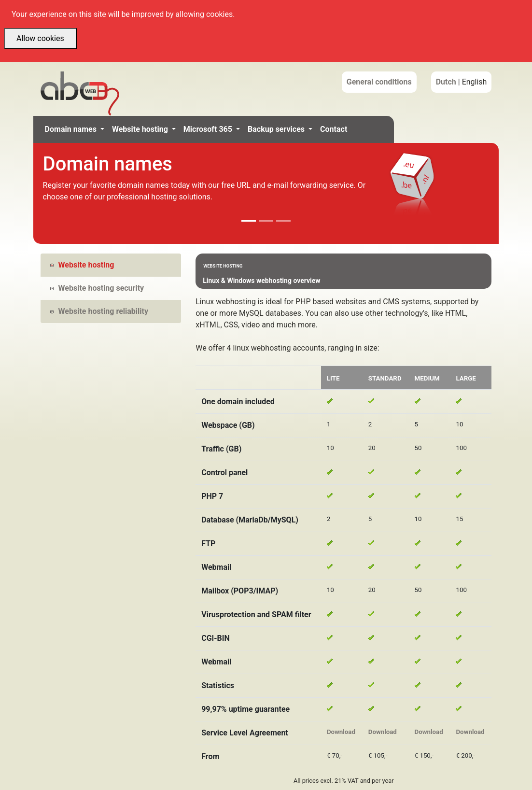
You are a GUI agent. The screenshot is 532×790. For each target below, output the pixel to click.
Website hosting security (97, 288)
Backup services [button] (277, 129)
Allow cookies (40, 38)
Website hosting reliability (99, 311)
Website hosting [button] (141, 129)
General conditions (379, 82)
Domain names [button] (72, 129)
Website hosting (82, 265)
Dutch (446, 82)
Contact (334, 129)
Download (341, 732)
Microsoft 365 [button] (209, 129)
